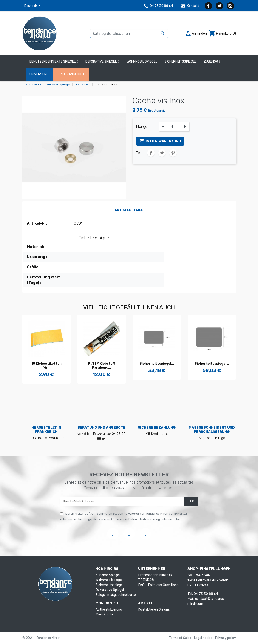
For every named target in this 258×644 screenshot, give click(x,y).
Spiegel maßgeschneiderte (116, 595)
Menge (142, 127)
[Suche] (129, 33)
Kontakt (190, 6)
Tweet (162, 153)
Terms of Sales (180, 638)
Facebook (208, 6)
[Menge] (174, 127)
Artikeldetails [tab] (129, 210)
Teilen (151, 153)
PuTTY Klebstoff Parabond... (102, 366)
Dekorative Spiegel (110, 590)
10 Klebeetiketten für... (46, 366)
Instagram (230, 6)
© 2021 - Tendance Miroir (41, 638)
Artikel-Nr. (37, 223)
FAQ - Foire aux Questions (158, 585)
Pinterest (173, 153)
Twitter (219, 6)
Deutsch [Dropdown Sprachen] (31, 6)
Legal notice (204, 638)
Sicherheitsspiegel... (157, 364)
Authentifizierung (109, 610)
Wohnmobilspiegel (109, 580)
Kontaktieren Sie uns (154, 610)
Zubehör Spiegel (108, 575)
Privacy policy (226, 638)
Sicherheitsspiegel (109, 585)
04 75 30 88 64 (159, 6)
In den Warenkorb (160, 141)
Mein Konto (104, 614)
